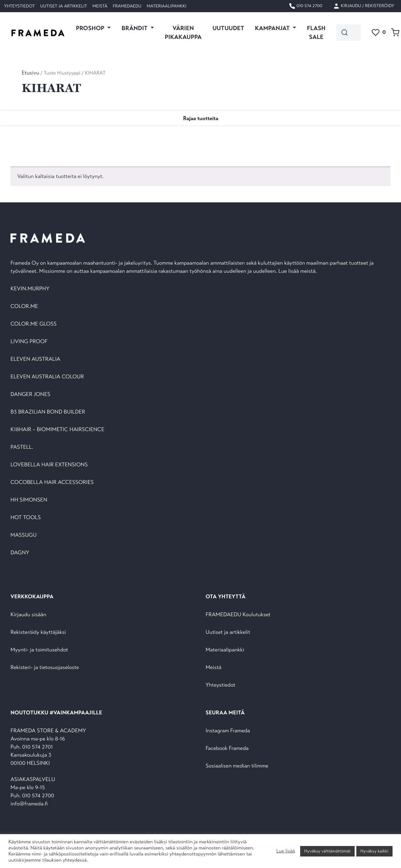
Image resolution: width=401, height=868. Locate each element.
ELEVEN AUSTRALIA (35, 359)
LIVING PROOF (29, 342)
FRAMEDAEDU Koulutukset (238, 615)
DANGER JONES (30, 394)
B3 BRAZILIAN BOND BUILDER (48, 412)
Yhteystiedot (19, 6)
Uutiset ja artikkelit (64, 6)
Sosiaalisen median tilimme (237, 766)
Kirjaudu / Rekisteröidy (364, 6)
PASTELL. (22, 447)
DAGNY (20, 553)
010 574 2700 (305, 6)
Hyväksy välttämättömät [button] (327, 851)
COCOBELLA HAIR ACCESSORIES (52, 482)
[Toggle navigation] (201, 118)
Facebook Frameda (227, 748)
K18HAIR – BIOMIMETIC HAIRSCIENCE (57, 430)
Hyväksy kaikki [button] (374, 851)
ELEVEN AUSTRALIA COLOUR (47, 377)
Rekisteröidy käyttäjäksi (38, 632)
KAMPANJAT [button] (273, 28)
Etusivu (30, 73)
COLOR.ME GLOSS (34, 324)
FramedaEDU (127, 6)
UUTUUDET (228, 28)
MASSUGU (24, 535)
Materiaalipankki (167, 6)
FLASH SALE (316, 32)
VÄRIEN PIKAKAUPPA (183, 32)
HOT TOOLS (26, 518)
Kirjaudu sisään (28, 615)
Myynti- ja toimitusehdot (39, 650)
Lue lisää (285, 851)
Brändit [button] (135, 28)
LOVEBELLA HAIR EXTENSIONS (49, 465)
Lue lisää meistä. (298, 271)
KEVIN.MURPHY (31, 289)
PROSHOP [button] (91, 28)
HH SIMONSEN (29, 500)
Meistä (100, 6)
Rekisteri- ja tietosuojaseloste (45, 667)
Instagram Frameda (228, 731)
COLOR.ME (24, 306)
